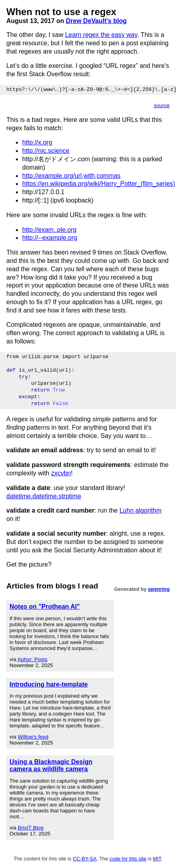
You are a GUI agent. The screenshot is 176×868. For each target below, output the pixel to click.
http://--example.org (50, 238)
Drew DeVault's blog (96, 21)
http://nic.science (46, 151)
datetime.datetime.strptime (44, 496)
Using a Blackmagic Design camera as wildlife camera (51, 765)
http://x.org (37, 142)
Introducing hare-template (49, 684)
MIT (157, 859)
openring (159, 589)
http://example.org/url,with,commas (71, 176)
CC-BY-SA (85, 859)
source (162, 105)
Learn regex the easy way (101, 35)
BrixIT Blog (31, 828)
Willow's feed (33, 737)
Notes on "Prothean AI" (45, 607)
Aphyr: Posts (33, 659)
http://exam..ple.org (49, 230)
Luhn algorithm (140, 510)
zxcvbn (61, 473)
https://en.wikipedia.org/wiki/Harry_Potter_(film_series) (99, 184)
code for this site (128, 859)
